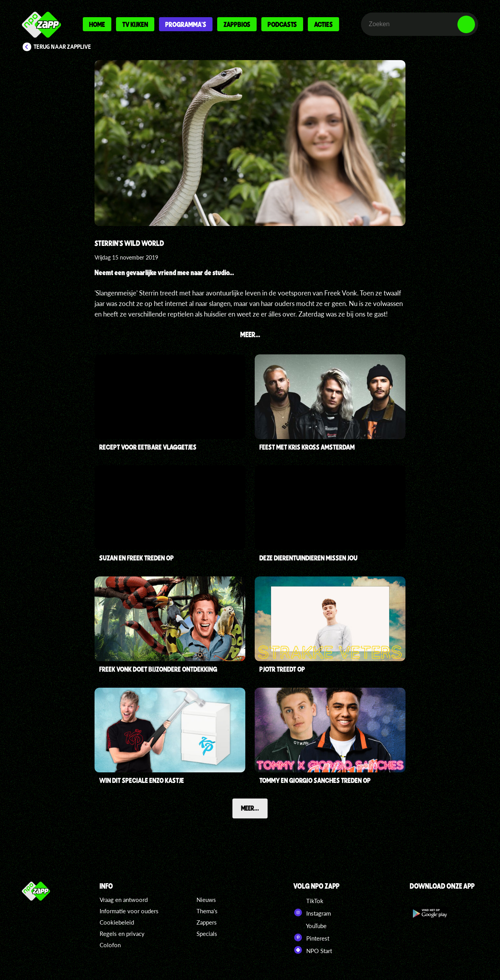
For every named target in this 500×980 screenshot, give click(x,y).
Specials (207, 934)
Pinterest (311, 937)
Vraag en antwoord (124, 900)
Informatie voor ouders (129, 911)
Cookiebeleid (117, 922)
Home (97, 24)
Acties (323, 24)
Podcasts (282, 24)
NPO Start (313, 950)
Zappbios (237, 24)
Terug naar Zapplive (62, 47)
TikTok (308, 900)
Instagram (312, 912)
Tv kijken (135, 24)
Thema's (207, 911)
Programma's (186, 24)
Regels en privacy (122, 934)
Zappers (207, 922)
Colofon (110, 945)
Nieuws (206, 900)
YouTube (310, 925)
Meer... (250, 808)
